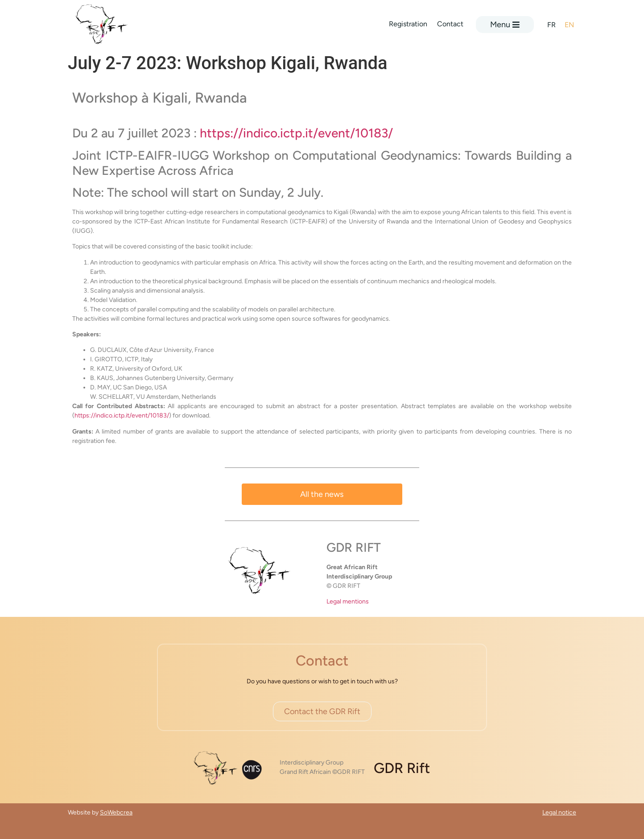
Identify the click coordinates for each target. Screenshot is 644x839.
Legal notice (559, 812)
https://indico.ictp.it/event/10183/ (296, 133)
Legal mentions (348, 601)
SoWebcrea (116, 812)
